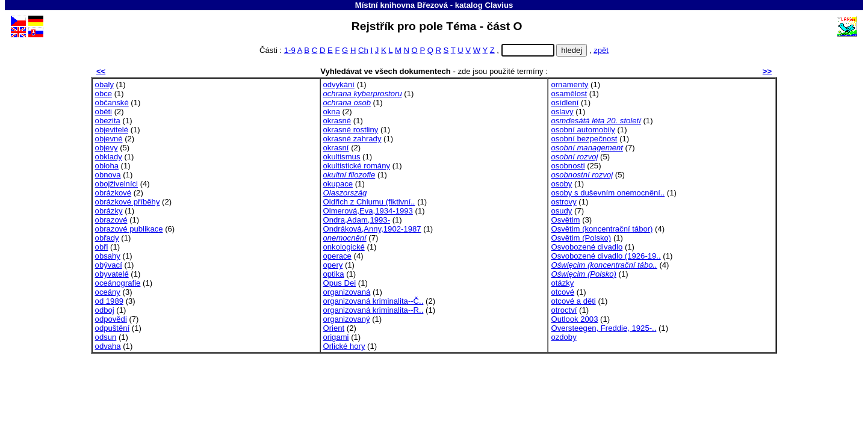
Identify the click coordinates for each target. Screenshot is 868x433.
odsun (106, 337)
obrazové (111, 220)
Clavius (499, 5)
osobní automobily (583, 130)
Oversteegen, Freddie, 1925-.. (603, 328)
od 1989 (109, 301)
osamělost (569, 94)
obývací (109, 265)
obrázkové (113, 193)
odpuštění (113, 328)
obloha (107, 166)
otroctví (564, 310)
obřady (107, 238)
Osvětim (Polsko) (581, 238)
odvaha (108, 346)
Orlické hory (344, 346)
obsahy (108, 256)
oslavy (562, 112)
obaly (104, 84)
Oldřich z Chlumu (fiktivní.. (369, 202)
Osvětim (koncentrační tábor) (602, 229)
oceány (108, 292)
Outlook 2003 (574, 319)
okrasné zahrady (352, 139)
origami (336, 337)
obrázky (109, 211)
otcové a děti (573, 301)
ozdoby (563, 337)
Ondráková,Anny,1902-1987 (372, 229)
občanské (112, 103)
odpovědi (111, 319)
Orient (334, 328)
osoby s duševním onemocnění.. (608, 193)
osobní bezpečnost (584, 139)
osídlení (565, 103)
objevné (109, 139)
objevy (107, 148)
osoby (561, 184)
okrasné (337, 121)
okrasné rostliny (351, 130)
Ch (363, 50)
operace (337, 256)
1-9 (290, 50)
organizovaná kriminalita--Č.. (374, 301)
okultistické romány (357, 166)
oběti (104, 112)
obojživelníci (116, 184)
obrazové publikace (129, 229)
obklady (109, 157)
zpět (601, 50)
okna (332, 112)
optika (334, 274)
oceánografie (118, 283)
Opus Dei (340, 283)
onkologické (344, 247)
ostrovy (563, 202)
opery (333, 265)
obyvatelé (112, 274)
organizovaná (347, 292)
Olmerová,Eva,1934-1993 (368, 211)
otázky (562, 283)
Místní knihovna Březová (401, 5)
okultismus (342, 157)
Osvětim (565, 220)
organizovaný (347, 319)
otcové (563, 292)
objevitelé (112, 130)
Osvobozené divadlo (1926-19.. (606, 256)
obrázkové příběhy (128, 202)
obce (104, 94)
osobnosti (568, 166)
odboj (105, 310)
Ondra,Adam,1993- (357, 220)
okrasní (336, 148)
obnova (108, 175)
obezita (108, 121)
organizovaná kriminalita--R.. (374, 310)
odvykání (339, 84)
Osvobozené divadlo (587, 247)
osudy (561, 211)
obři (102, 247)
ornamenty (569, 84)
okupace (338, 184)
